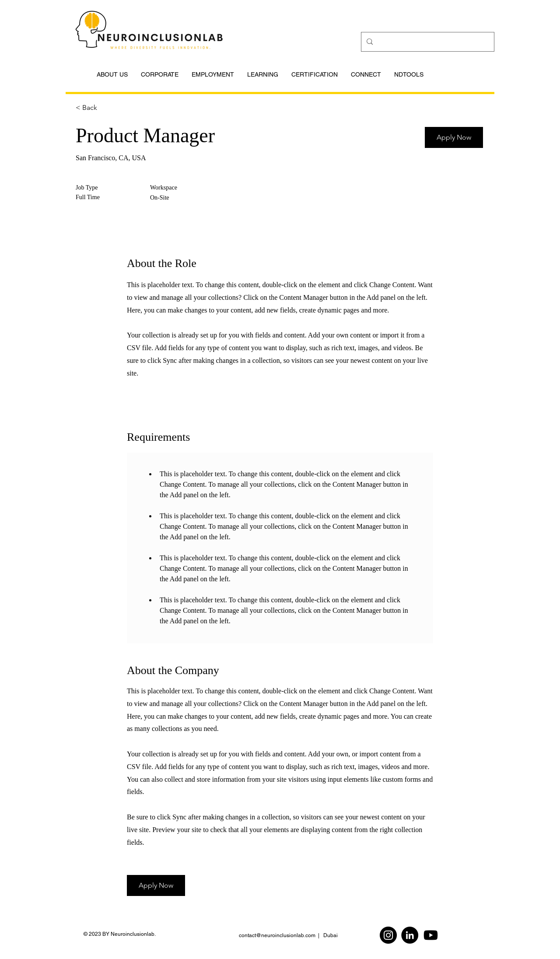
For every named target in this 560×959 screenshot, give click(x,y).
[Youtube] (431, 935)
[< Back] (107, 108)
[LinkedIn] (410, 935)
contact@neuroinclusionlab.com (277, 935)
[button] (454, 137)
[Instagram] (388, 935)
